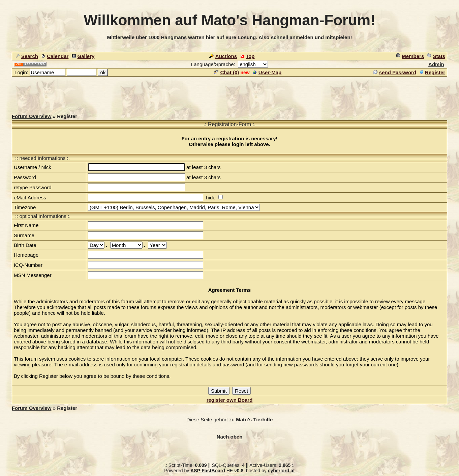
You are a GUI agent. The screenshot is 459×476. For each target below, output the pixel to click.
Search (27, 56)
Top (247, 56)
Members (410, 56)
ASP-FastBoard (208, 471)
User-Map (267, 72)
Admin (436, 64)
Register (432, 72)
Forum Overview (32, 116)
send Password (395, 72)
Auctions (223, 56)
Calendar (55, 56)
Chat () (227, 72)
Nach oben (230, 437)
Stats (436, 56)
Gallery (83, 56)
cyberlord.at (281, 471)
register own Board (230, 400)
